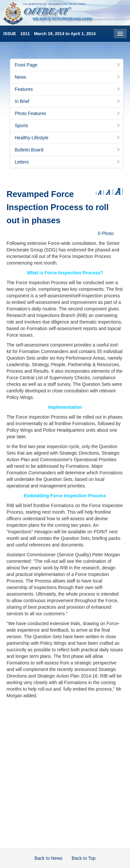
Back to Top (84, 858)
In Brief (68, 101)
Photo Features (68, 113)
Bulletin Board (68, 150)
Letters (68, 162)
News (68, 77)
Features (68, 89)
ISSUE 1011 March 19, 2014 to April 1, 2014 (49, 34)
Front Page (68, 65)
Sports (68, 126)
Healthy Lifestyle (68, 138)
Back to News (48, 858)
